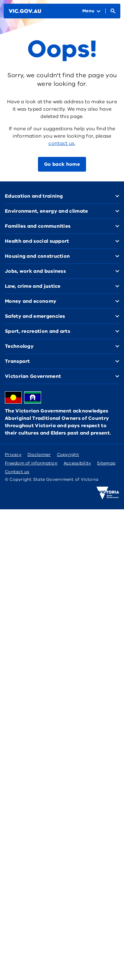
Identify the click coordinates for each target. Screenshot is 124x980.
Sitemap (106, 463)
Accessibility (77, 463)
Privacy (13, 455)
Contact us (17, 472)
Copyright (68, 455)
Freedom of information (31, 463)
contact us (61, 143)
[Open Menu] (91, 11)
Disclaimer (39, 455)
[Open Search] (113, 11)
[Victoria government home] (108, 493)
